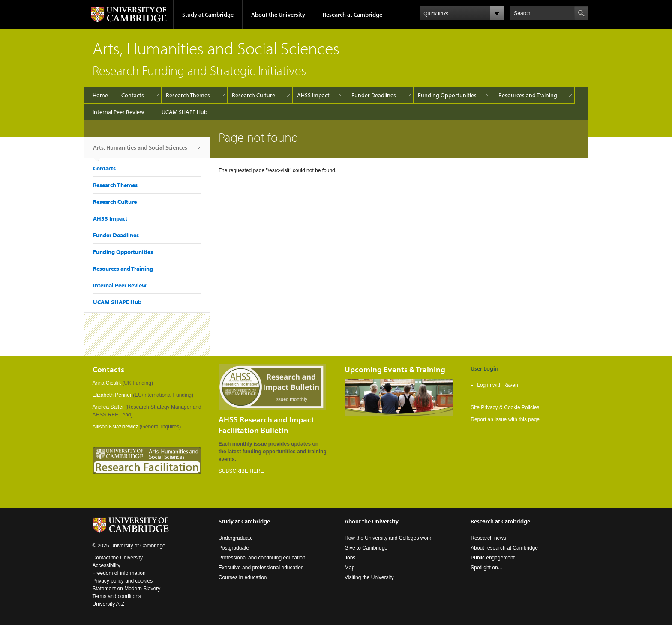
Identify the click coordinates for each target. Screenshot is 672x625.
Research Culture (253, 95)
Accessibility (106, 565)
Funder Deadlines (374, 95)
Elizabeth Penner (112, 395)
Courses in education (243, 577)
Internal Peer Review (118, 112)
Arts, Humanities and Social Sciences (140, 151)
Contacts (133, 95)
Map (349, 568)
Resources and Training (528, 95)
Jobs (350, 558)
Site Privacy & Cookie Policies (505, 407)
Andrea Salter (108, 407)
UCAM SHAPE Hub (184, 112)
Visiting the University (369, 577)
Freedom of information (119, 573)
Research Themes (188, 95)
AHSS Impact (313, 95)
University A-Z (109, 604)
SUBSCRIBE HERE (241, 471)
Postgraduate (234, 548)
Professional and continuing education (262, 558)
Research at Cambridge (352, 15)
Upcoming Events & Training (395, 369)
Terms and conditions (117, 596)
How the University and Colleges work (388, 538)
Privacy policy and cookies (123, 581)
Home (100, 95)
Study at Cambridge (208, 15)
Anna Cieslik (107, 383)
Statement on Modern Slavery (127, 589)
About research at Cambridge (504, 548)
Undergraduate (236, 538)
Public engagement (493, 558)
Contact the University (118, 558)
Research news (488, 538)
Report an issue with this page (505, 419)
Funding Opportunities (447, 95)
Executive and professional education (261, 568)
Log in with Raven (497, 385)
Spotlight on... (486, 568)
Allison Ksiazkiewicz (115, 427)
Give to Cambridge (366, 548)
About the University (278, 15)
